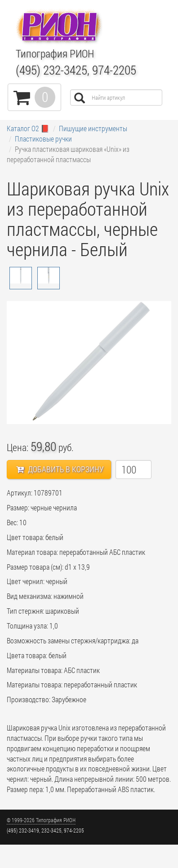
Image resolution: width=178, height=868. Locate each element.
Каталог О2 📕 (28, 128)
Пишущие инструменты (93, 128)
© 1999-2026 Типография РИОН (41, 820)
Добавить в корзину (60, 469)
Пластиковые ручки (43, 139)
